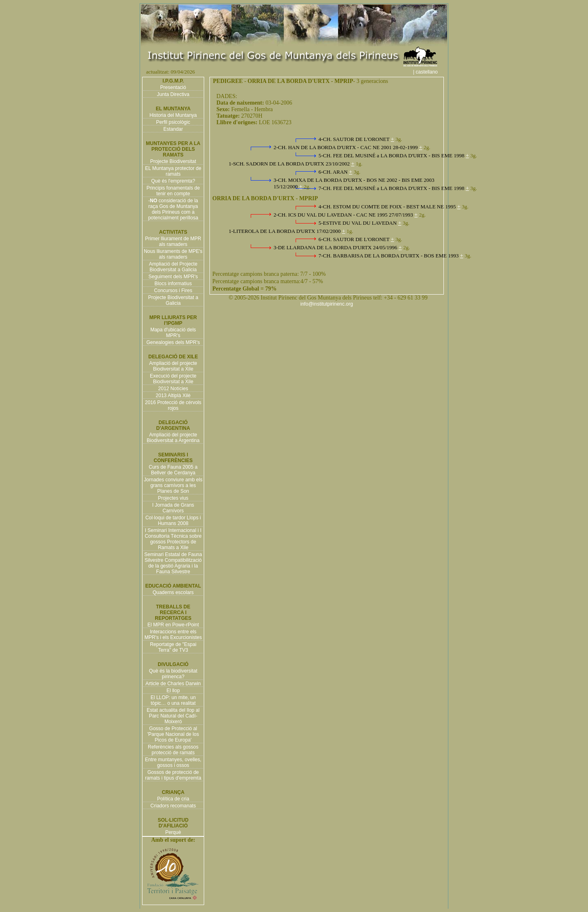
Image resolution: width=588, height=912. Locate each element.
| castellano (430, 72)
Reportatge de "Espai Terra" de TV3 (173, 647)
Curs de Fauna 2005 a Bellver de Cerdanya (173, 470)
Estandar (173, 129)
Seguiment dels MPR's (173, 277)
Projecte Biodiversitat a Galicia (173, 300)
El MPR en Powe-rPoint (173, 625)
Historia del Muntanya (173, 115)
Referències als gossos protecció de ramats (173, 750)
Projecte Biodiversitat (173, 161)
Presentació (173, 87)
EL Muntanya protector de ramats (173, 171)
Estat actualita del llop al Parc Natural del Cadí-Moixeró (173, 716)
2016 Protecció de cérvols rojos (173, 405)
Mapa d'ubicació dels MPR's (173, 333)
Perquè (173, 832)
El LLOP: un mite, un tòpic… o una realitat (173, 700)
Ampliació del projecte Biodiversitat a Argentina (173, 438)
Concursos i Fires (173, 291)
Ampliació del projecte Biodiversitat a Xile (173, 366)
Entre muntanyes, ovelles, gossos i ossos (173, 762)
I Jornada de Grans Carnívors (173, 508)
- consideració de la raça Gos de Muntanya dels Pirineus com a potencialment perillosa (173, 209)
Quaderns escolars (173, 592)
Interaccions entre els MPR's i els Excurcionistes (173, 635)
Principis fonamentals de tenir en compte (173, 191)
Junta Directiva (173, 94)
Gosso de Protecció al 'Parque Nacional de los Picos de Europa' (173, 734)
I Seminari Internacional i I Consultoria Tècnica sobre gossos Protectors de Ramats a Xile (173, 539)
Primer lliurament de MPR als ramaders (173, 241)
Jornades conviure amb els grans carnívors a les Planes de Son (173, 485)
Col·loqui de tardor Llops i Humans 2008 (173, 521)
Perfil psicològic (173, 122)
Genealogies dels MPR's (173, 342)
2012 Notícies (173, 389)
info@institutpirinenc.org (327, 304)
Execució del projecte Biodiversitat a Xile (173, 379)
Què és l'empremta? (173, 181)
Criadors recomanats (173, 806)
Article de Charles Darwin (173, 684)
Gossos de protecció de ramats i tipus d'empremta (173, 775)
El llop (173, 691)
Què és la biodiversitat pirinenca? (173, 674)
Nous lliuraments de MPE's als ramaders (173, 254)
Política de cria (173, 799)
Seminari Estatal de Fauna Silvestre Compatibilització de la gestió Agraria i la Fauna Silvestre (173, 563)
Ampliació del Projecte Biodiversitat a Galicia (173, 267)
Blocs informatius (173, 284)
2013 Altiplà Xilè (173, 396)
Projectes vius (173, 498)
